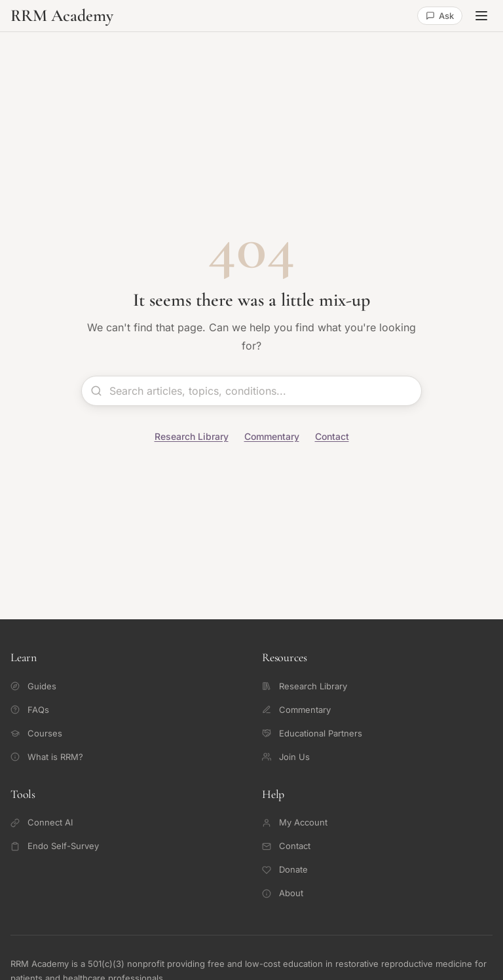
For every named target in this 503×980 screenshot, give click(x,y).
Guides (33, 686)
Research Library (192, 436)
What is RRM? (47, 757)
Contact (332, 436)
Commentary (272, 436)
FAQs (30, 710)
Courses (36, 733)
